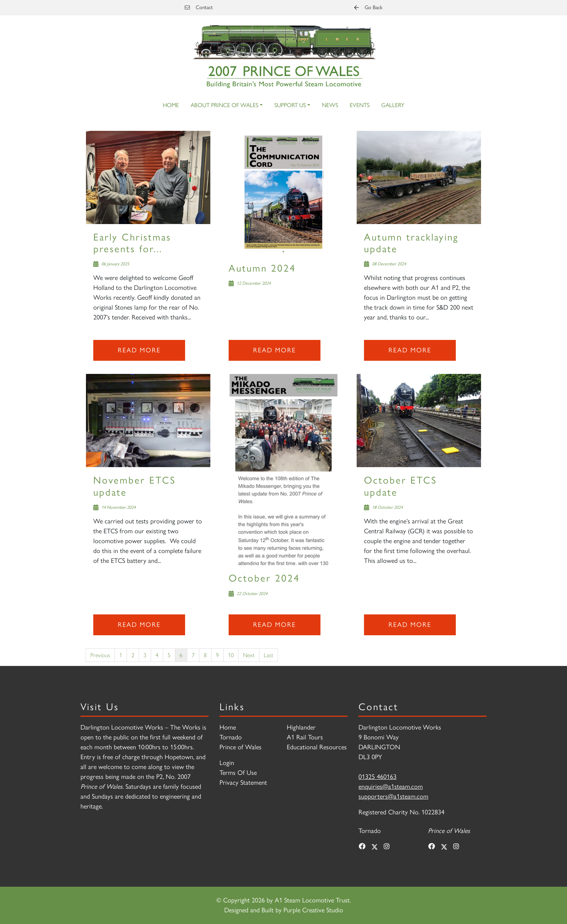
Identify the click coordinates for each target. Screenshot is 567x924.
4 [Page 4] (157, 655)
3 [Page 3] (145, 655)
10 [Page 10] (231, 655)
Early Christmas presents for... (132, 243)
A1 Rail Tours (305, 737)
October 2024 (264, 578)
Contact (199, 7)
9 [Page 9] (217, 655)
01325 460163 (378, 777)
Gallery (393, 105)
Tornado (231, 737)
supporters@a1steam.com (393, 796)
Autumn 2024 (262, 268)
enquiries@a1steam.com (391, 787)
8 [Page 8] (205, 655)
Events (360, 105)
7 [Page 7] (193, 655)
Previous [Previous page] (100, 655)
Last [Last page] (269, 655)
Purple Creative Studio (313, 910)
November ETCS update (134, 486)
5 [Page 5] (169, 655)
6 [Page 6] (181, 655)
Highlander (301, 727)
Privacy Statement (243, 783)
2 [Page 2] (133, 655)
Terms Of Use (238, 773)
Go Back (368, 7)
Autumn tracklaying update (411, 243)
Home (171, 105)
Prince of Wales (241, 747)
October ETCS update (400, 486)
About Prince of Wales (224, 105)
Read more (139, 350)
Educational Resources (317, 747)
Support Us (290, 105)
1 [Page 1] (121, 655)
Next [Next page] (249, 655)
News (330, 105)
